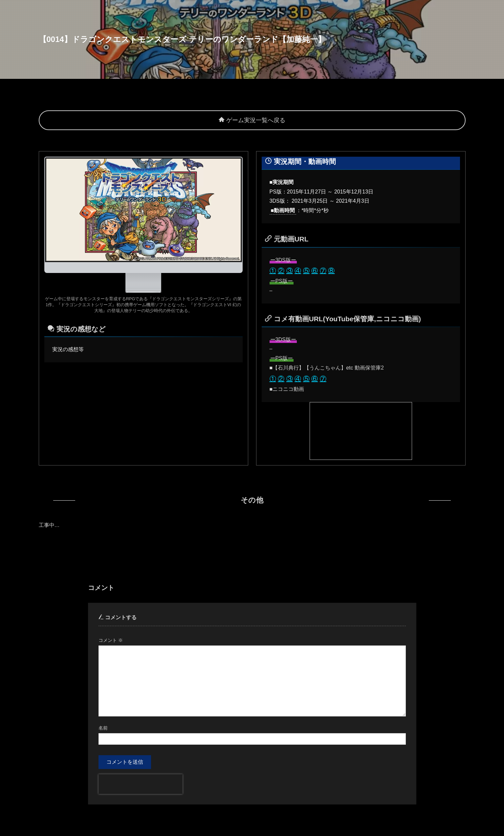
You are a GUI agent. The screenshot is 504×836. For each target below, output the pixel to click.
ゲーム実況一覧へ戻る (252, 120)
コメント (111, 640)
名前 (103, 728)
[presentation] (141, 784)
